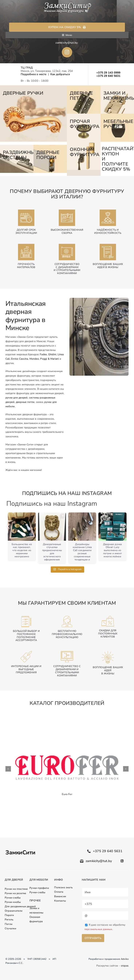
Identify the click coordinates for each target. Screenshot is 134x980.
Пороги (9, 915)
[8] (84, 156)
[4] (84, 128)
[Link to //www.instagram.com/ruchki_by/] (67, 52)
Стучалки (10, 928)
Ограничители (14, 911)
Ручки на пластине (16, 889)
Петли (9, 924)
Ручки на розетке (15, 893)
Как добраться (60, 74)
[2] (84, 100)
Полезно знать (63, 887)
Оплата (59, 892)
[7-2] (50, 159)
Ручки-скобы (13, 898)
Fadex (43, 354)
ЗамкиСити (20, 852)
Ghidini (52, 354)
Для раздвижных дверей (20, 906)
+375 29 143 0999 (108, 73)
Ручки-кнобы (13, 902)
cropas (125, 966)
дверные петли (25, 402)
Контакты (60, 901)
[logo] (67, 3)
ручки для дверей (16, 398)
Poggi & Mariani (49, 359)
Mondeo (34, 359)
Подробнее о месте (34, 74)
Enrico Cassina (20, 359)
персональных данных (98, 929)
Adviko (125, 959)
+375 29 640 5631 (108, 76)
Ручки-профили (39, 888)
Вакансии (60, 896)
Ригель (9, 920)
